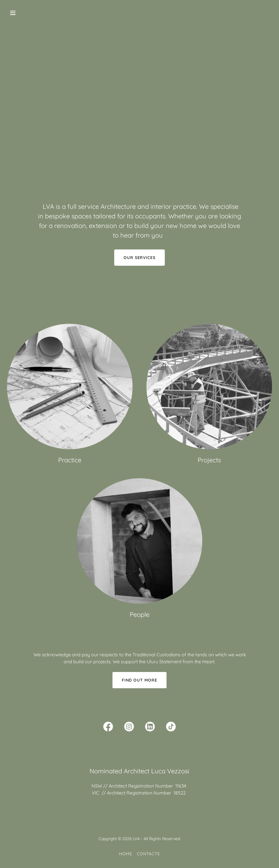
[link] (108, 728)
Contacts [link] (148, 854)
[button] (27, 13)
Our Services (140, 258)
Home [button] (126, 854)
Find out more (140, 680)
